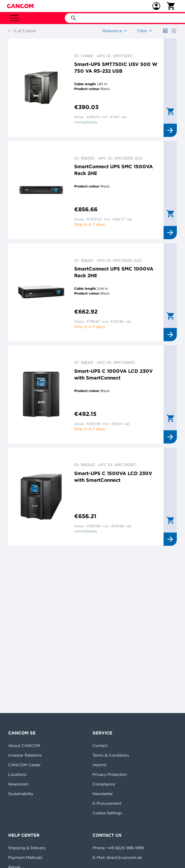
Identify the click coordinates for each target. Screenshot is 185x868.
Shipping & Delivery (27, 848)
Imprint (99, 765)
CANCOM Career (24, 765)
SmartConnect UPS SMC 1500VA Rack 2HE (114, 170)
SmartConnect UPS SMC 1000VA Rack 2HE (114, 272)
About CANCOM (24, 746)
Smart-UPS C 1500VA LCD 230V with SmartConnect (113, 477)
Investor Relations (25, 755)
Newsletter (103, 794)
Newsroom (18, 784)
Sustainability (21, 794)
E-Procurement (107, 803)
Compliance (104, 784)
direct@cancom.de (124, 857)
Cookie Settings (107, 813)
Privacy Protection (110, 774)
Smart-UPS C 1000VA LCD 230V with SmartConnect (113, 374)
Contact (100, 746)
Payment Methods (25, 857)
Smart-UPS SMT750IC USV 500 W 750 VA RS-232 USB (116, 68)
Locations (17, 774)
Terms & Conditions (111, 755)
